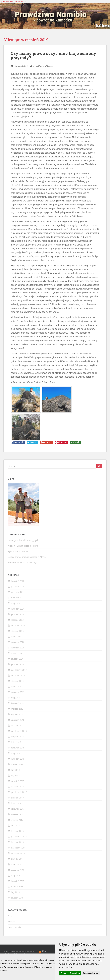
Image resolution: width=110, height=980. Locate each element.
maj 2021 (16, 603)
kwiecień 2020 (18, 648)
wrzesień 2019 (18, 675)
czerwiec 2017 (18, 809)
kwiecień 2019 (18, 703)
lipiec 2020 (16, 637)
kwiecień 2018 (18, 759)
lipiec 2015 (16, 864)
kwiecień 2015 (18, 881)
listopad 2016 (17, 831)
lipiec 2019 (16, 687)
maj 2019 (16, 698)
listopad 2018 (17, 725)
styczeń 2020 (17, 659)
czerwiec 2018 (18, 748)
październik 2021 (19, 587)
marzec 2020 (17, 653)
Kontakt (12, 922)
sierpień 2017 (17, 798)
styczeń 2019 (17, 714)
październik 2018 (19, 731)
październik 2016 (19, 837)
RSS (44, 951)
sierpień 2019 (17, 681)
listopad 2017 (17, 787)
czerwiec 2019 (18, 692)
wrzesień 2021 (18, 592)
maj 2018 (16, 753)
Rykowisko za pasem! (18, 551)
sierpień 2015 (17, 859)
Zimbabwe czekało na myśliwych (23, 562)
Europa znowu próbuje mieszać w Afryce (27, 557)
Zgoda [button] (64, 973)
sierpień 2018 (17, 737)
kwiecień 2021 (18, 609)
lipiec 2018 (16, 742)
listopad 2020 (17, 620)
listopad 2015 (17, 842)
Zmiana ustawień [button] (91, 973)
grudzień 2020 (18, 614)
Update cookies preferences (13, 2)
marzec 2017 (17, 820)
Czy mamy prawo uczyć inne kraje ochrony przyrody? (53, 56)
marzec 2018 (17, 764)
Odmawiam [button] (75, 973)
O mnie (11, 916)
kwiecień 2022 (18, 581)
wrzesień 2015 (18, 853)
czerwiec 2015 (18, 870)
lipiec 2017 (16, 803)
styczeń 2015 (17, 898)
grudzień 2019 (18, 664)
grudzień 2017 (18, 781)
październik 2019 (19, 670)
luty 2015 (15, 892)
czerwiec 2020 (18, 642)
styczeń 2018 (17, 775)
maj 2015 (16, 875)
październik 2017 (19, 792)
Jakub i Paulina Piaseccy (43, 66)
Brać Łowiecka (15, 927)
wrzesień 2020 (18, 625)
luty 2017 (15, 825)
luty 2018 (15, 770)
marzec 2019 (17, 709)
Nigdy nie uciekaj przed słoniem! (23, 546)
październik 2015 (19, 848)
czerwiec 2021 (18, 598)
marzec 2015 (17, 887)
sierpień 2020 (17, 631)
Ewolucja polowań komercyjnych (23, 540)
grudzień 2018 (18, 720)
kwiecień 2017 (18, 814)
